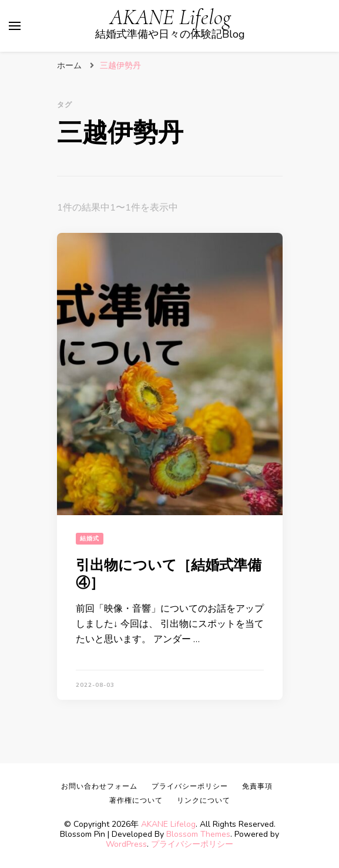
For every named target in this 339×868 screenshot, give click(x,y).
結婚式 (90, 539)
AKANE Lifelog (170, 17)
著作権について (136, 800)
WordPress (126, 844)
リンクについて (204, 800)
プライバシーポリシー (192, 844)
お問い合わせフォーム (99, 786)
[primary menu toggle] (15, 26)
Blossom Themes (198, 834)
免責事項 (257, 786)
